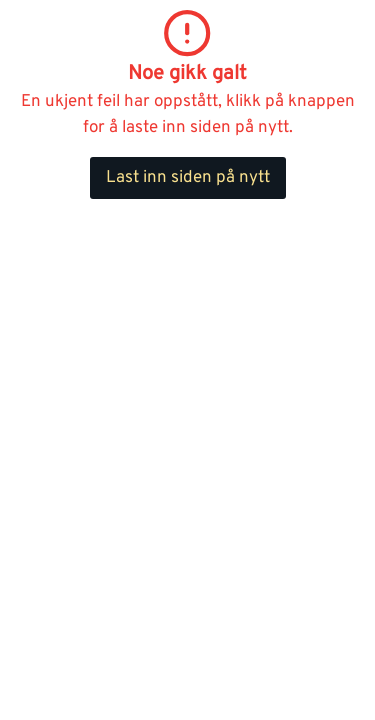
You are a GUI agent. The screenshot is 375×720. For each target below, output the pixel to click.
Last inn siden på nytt (188, 178)
